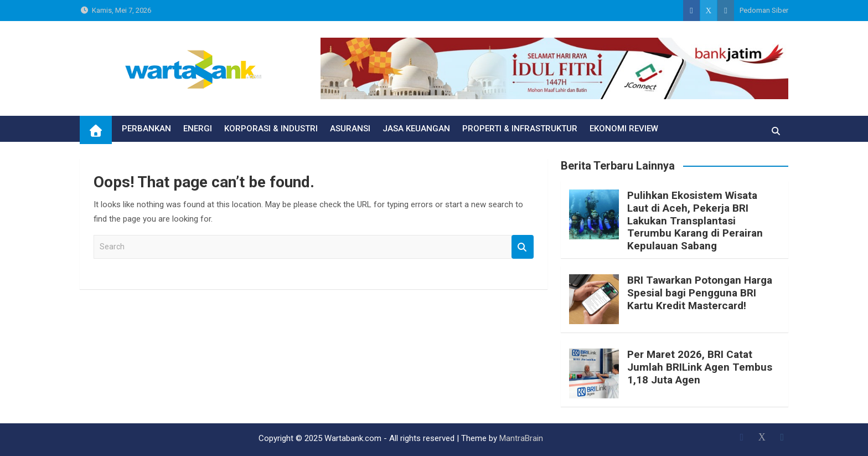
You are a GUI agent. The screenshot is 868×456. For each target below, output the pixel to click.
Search (523, 247)
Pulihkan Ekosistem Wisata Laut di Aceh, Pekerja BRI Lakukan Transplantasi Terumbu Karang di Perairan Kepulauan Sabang (695, 221)
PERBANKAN (146, 129)
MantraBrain (521, 438)
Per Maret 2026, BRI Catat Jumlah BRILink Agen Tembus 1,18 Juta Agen (700, 367)
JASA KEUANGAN (416, 129)
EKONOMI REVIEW (624, 129)
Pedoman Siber (764, 10)
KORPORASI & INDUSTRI (271, 129)
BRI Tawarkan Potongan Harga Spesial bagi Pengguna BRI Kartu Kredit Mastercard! (700, 293)
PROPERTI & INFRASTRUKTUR (520, 129)
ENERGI (198, 129)
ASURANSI (350, 129)
